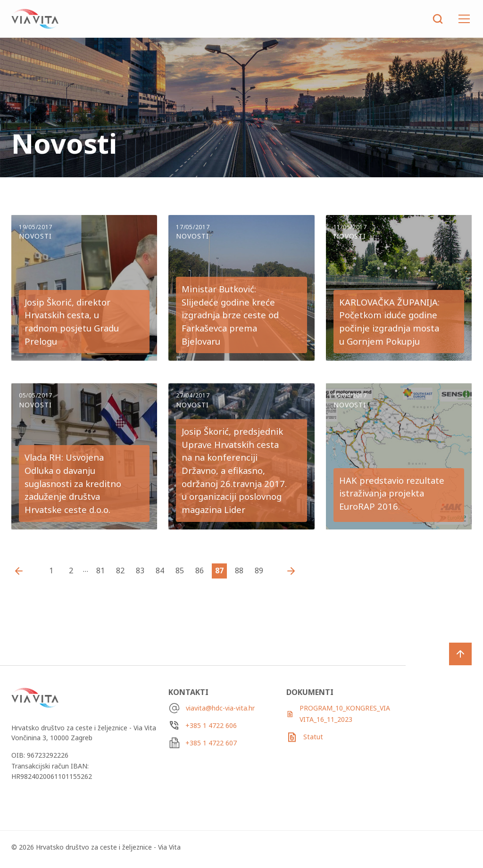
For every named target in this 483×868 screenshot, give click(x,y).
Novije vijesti (21, 571)
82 (120, 570)
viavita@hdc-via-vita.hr (220, 708)
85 (180, 570)
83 (140, 570)
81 (100, 570)
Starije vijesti (289, 571)
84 (160, 570)
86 (200, 570)
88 (239, 570)
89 (259, 570)
